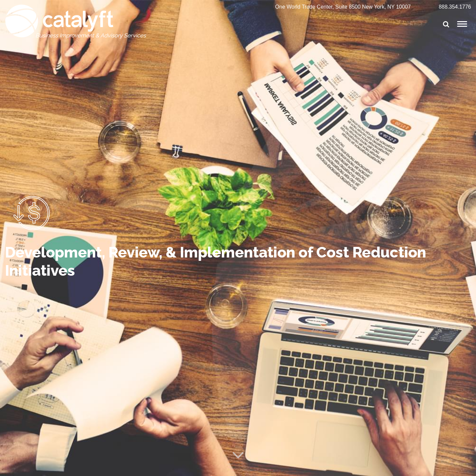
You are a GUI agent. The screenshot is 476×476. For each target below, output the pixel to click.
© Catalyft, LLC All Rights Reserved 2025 (47, 468)
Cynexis (463, 468)
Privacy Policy (148, 468)
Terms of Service (111, 468)
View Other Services (51, 398)
